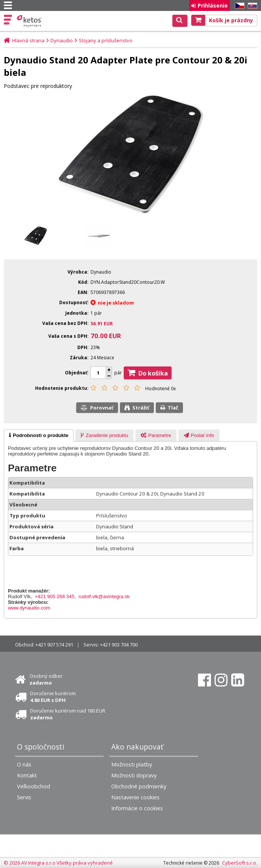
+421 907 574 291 (54, 645)
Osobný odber (46, 679)
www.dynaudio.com (29, 608)
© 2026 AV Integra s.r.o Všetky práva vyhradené (58, 863)
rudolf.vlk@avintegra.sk (104, 596)
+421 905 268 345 (55, 596)
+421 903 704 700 (119, 645)
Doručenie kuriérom (53, 697)
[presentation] (39, 436)
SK (251, 6)
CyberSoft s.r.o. (240, 863)
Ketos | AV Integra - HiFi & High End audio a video (30, 21)
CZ (238, 6)
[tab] (39, 436)
